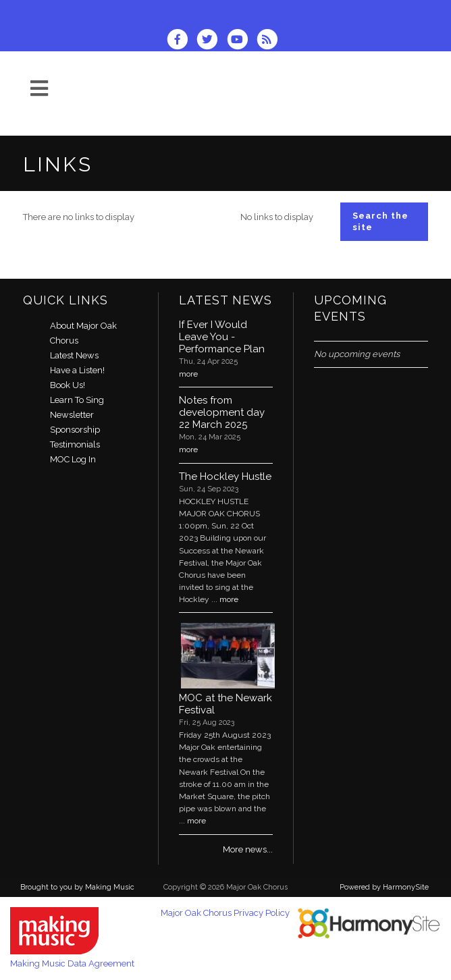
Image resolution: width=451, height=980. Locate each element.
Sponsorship (75, 430)
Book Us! (68, 385)
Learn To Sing (77, 400)
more (188, 374)
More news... (248, 849)
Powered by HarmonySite (384, 887)
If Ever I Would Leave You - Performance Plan (222, 337)
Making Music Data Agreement (72, 963)
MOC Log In (73, 459)
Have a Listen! (77, 370)
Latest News (74, 355)
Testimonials (75, 444)
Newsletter (72, 415)
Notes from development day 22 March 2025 (222, 412)
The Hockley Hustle (225, 477)
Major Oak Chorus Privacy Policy (225, 913)
